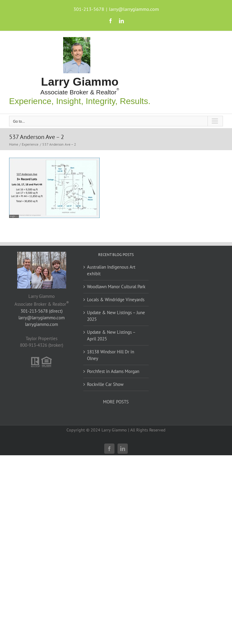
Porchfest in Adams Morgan (113, 371)
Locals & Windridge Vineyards (116, 300)
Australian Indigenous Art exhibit (111, 270)
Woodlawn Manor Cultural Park (116, 287)
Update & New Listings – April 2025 (111, 335)
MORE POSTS (116, 402)
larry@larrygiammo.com (134, 9)
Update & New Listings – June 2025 (116, 316)
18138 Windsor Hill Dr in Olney (111, 355)
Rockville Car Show (105, 384)
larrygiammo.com (42, 324)
